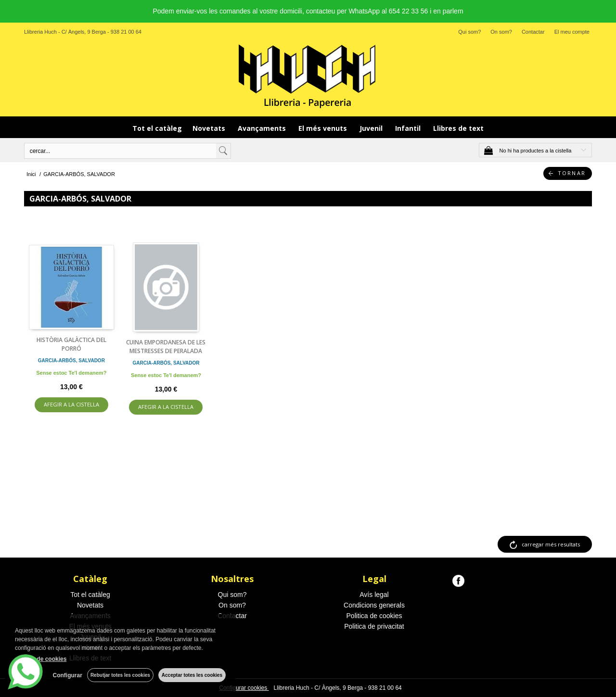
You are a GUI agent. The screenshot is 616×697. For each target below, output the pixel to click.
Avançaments (263, 128)
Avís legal (374, 595)
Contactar (533, 32)
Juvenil (372, 128)
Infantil (409, 128)
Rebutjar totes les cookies (120, 675)
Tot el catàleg (157, 128)
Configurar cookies (244, 688)
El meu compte (572, 32)
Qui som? (469, 32)
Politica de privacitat (374, 626)
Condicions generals (374, 605)
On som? (501, 32)
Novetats (210, 128)
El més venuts (324, 128)
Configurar (68, 675)
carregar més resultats (551, 544)
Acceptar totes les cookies (192, 675)
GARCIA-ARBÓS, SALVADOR (71, 361)
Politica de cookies (374, 616)
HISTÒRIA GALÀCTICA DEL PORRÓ (71, 344)
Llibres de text (458, 128)
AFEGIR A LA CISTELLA (71, 404)
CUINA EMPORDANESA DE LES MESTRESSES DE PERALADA (166, 347)
